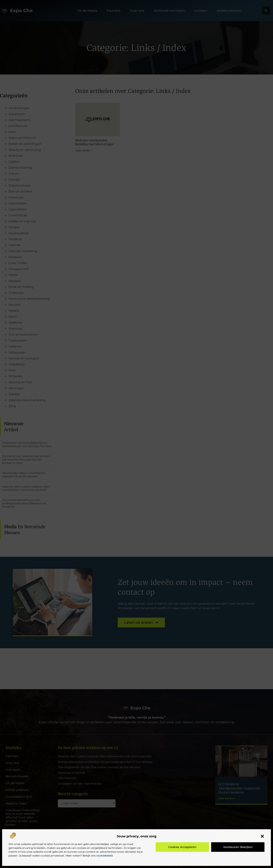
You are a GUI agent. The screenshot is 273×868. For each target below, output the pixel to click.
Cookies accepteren (182, 847)
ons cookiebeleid (102, 856)
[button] (262, 836)
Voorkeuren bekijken (238, 847)
